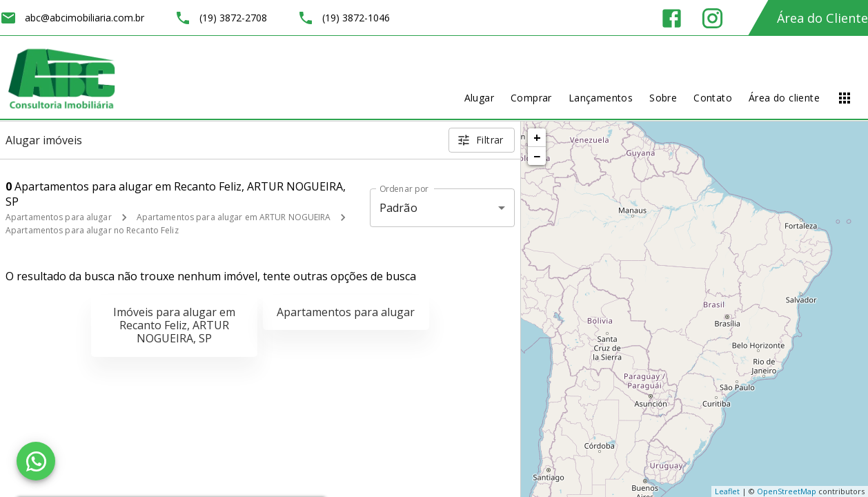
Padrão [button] (398, 208)
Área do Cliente (822, 18)
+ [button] (537, 137)
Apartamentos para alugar (59, 217)
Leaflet (727, 491)
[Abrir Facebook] (672, 18)
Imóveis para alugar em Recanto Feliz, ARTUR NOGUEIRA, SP (174, 325)
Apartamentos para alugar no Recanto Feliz (92, 230)
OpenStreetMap (787, 491)
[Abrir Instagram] (712, 18)
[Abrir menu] (845, 98)
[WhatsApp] (36, 461)
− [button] (537, 156)
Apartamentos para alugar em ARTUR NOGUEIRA (234, 217)
